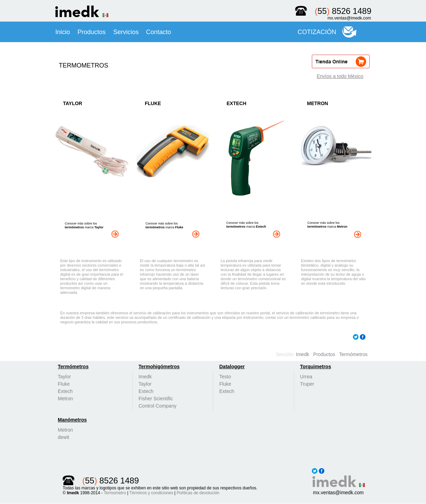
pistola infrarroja (239, 261)
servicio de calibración (152, 313)
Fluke (64, 384)
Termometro (115, 493)
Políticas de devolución (198, 493)
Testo (225, 377)
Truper (307, 384)
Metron (65, 399)
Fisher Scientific (156, 399)
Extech (65, 391)
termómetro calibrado (308, 317)
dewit (64, 437)
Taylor (64, 377)
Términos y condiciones (151, 493)
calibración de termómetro (318, 313)
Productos (325, 354)
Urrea (306, 377)
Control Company (157, 406)
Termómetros (353, 354)
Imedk (303, 354)
